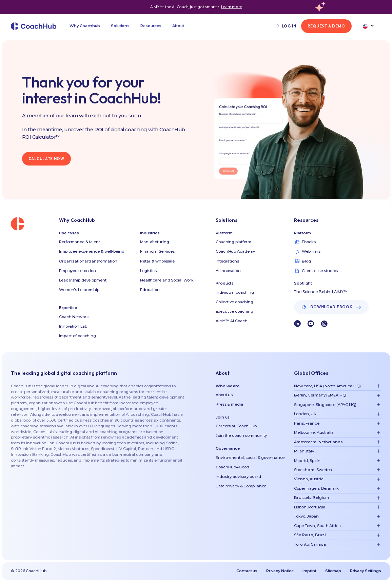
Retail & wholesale (157, 261)
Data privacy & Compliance (241, 486)
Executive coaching (234, 311)
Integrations (227, 261)
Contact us (247, 571)
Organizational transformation (88, 261)
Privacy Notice (280, 571)
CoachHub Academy (235, 251)
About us (224, 395)
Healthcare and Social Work (167, 280)
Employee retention (77, 271)
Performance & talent (80, 242)
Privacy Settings (366, 571)
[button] (85, 26)
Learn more (232, 7)
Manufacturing (155, 242)
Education (150, 290)
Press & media (229, 404)
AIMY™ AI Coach (231, 321)
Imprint (309, 571)
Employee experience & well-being (92, 251)
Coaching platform (233, 242)
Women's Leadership (79, 290)
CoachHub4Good (232, 467)
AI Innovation (228, 271)
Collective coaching (234, 302)
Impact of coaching (77, 336)
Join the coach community (241, 435)
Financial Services (157, 251)
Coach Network (74, 317)
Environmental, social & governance (250, 458)
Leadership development (83, 280)
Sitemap (333, 571)
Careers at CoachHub (236, 426)
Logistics (148, 271)
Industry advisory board (238, 477)
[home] (34, 26)
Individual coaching (235, 292)
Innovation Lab (73, 326)
